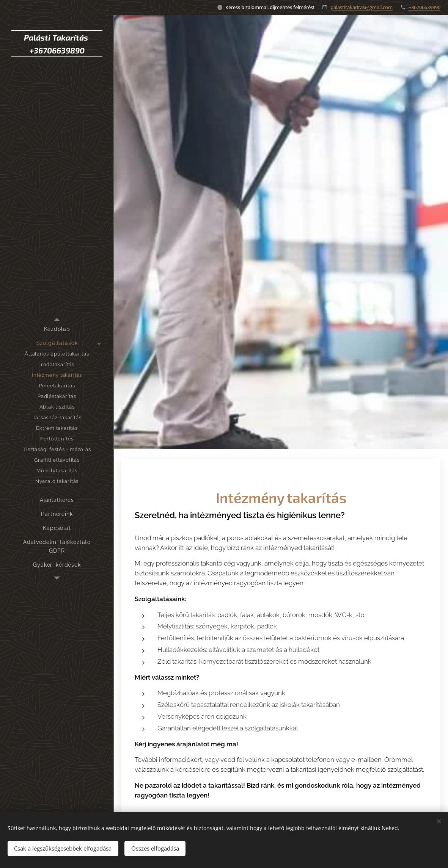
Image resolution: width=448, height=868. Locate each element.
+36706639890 (424, 7)
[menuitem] (57, 329)
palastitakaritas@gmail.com (362, 7)
